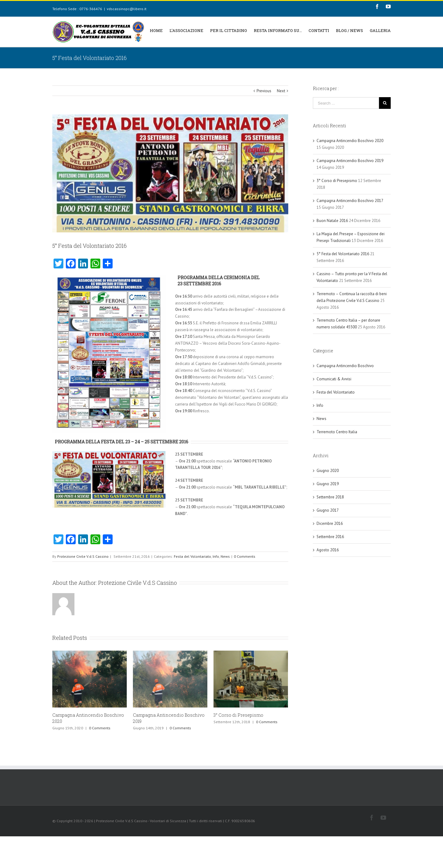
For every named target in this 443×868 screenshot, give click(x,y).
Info (216, 556)
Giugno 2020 (328, 471)
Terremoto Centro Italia (337, 432)
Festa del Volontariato (192, 556)
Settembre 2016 (330, 537)
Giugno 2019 (328, 484)
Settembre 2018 (330, 497)
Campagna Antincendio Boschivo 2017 (350, 201)
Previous (264, 91)
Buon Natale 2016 (332, 221)
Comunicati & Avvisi (334, 379)
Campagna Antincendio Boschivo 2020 (350, 141)
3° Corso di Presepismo (238, 715)
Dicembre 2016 (330, 523)
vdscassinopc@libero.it (127, 9)
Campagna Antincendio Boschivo (345, 366)
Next (281, 91)
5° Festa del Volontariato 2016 (343, 254)
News (225, 556)
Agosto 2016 (328, 550)
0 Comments (245, 556)
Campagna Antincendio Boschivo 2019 (350, 161)
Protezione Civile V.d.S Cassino (83, 556)
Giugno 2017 (328, 510)
